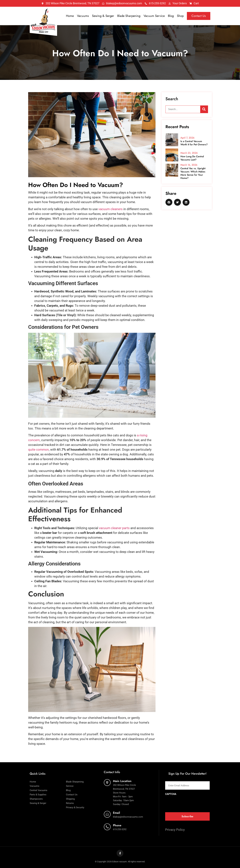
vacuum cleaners (111, 209)
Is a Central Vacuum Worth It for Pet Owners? (194, 143)
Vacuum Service (154, 16)
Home (70, 16)
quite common (38, 450)
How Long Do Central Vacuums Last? (192, 158)
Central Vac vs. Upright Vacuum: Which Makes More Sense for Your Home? (193, 173)
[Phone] (107, 827)
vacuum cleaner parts (114, 528)
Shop (180, 16)
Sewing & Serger (103, 16)
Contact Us (199, 16)
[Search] (204, 109)
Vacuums (83, 16)
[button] (169, 202)
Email (116, 813)
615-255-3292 (120, 829)
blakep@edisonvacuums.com (128, 817)
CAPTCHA (171, 794)
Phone (117, 825)
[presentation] (188, 803)
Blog (171, 16)
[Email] (107, 814)
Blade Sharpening (129, 16)
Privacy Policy (175, 830)
